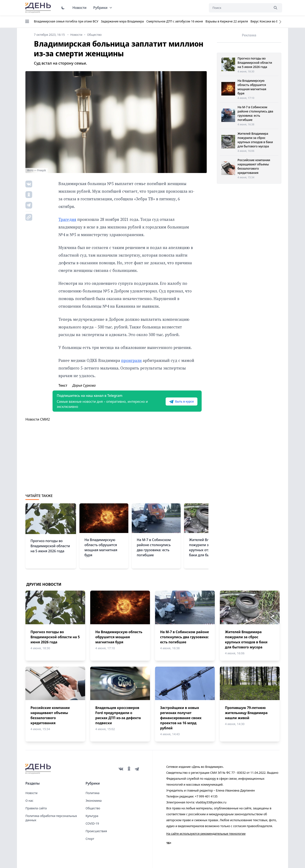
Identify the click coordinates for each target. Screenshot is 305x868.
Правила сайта (36, 808)
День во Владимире (39, 8)
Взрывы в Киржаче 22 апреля (227, 21)
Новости (79, 8)
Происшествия (96, 831)
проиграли (131, 360)
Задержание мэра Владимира (122, 21)
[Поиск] (239, 8)
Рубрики (103, 8)
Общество (93, 808)
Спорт (90, 839)
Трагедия (67, 219)
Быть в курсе (182, 401)
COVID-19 (92, 823)
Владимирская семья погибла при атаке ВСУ (66, 21)
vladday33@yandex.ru (211, 802)
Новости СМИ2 (38, 419)
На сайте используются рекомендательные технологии (206, 834)
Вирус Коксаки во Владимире (272, 21)
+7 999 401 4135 (206, 796)
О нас (29, 801)
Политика (93, 793)
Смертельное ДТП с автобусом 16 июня (175, 21)
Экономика (94, 801)
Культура (92, 816)
